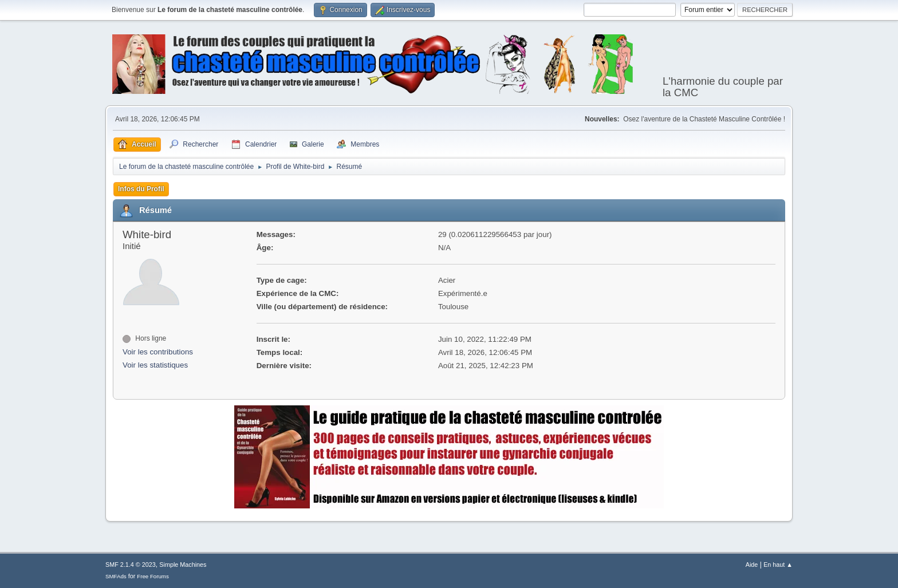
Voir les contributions (158, 352)
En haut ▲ (778, 565)
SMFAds (116, 576)
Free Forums (153, 576)
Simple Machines (183, 565)
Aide (752, 565)
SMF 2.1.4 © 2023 (131, 565)
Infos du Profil (141, 189)
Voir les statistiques (155, 365)
